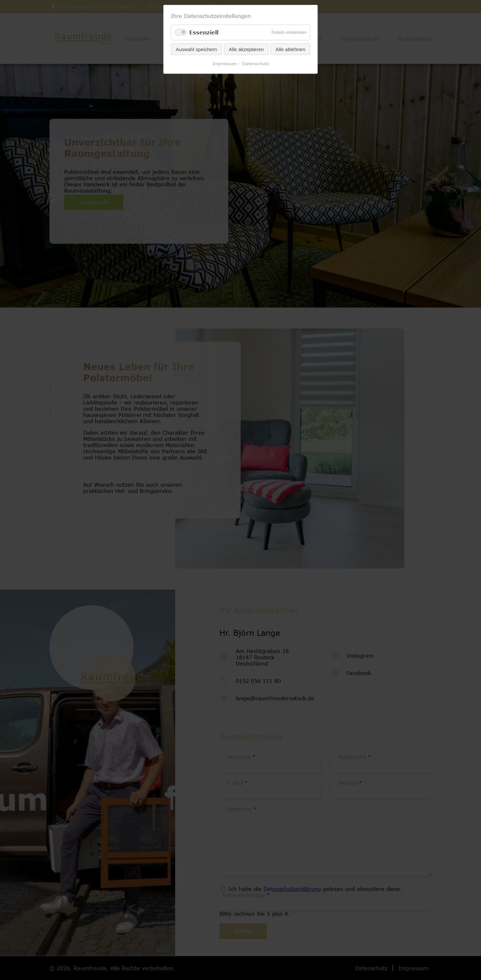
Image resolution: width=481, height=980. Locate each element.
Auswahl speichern (196, 49)
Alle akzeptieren (246, 49)
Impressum (225, 64)
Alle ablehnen (290, 49)
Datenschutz (256, 64)
